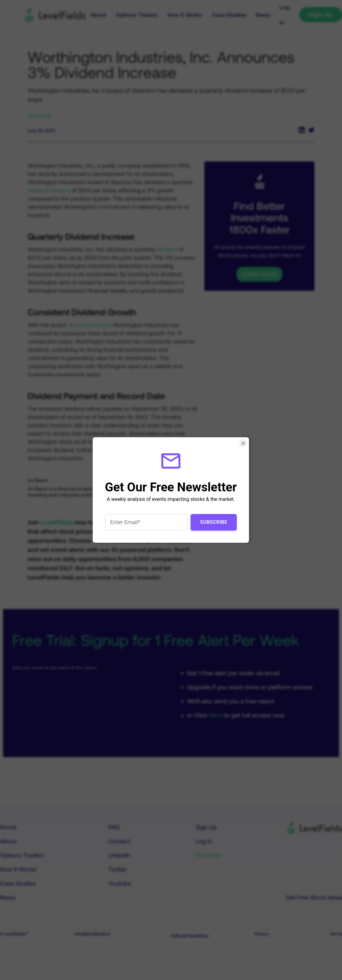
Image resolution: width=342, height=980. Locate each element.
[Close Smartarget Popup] (243, 443)
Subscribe (214, 522)
